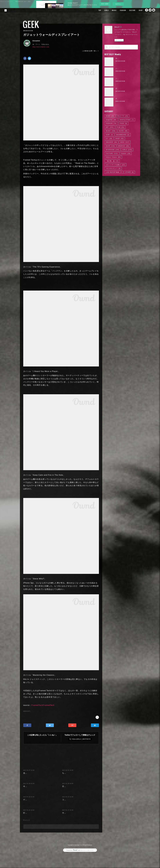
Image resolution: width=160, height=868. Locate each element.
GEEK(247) (27, 711)
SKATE (123, 131)
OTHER (130, 172)
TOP (96, 10)
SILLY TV (123, 116)
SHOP (136, 10)
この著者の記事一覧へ (90, 51)
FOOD (123, 123)
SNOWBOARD (123, 135)
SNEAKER (111, 142)
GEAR (110, 146)
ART (110, 127)
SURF (109, 135)
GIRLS (102, 10)
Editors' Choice (113, 157)
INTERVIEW (112, 150)
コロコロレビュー (113, 168)
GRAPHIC (124, 146)
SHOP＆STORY (127, 120)
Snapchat (154, 10)
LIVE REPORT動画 (114, 172)
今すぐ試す (105, 4)
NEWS (110, 116)
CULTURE (128, 10)
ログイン (118, 4)
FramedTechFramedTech (43, 705)
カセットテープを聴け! (115, 165)
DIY (109, 139)
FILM (121, 127)
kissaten (36, 41)
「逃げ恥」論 (112, 161)
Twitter (149, 10)
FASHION (119, 10)
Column (126, 153)
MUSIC (110, 10)
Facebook (145, 10)
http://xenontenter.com (41, 47)
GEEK (31, 24)
